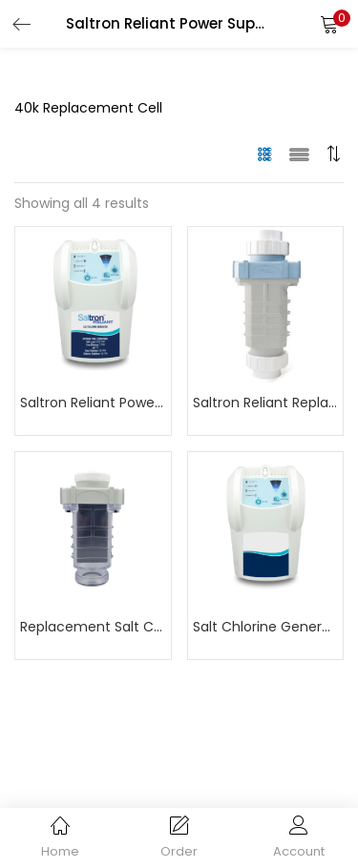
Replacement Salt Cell (93, 627)
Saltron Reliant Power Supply (93, 403)
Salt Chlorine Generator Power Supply (266, 627)
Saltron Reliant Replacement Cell (266, 403)
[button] (329, 24)
